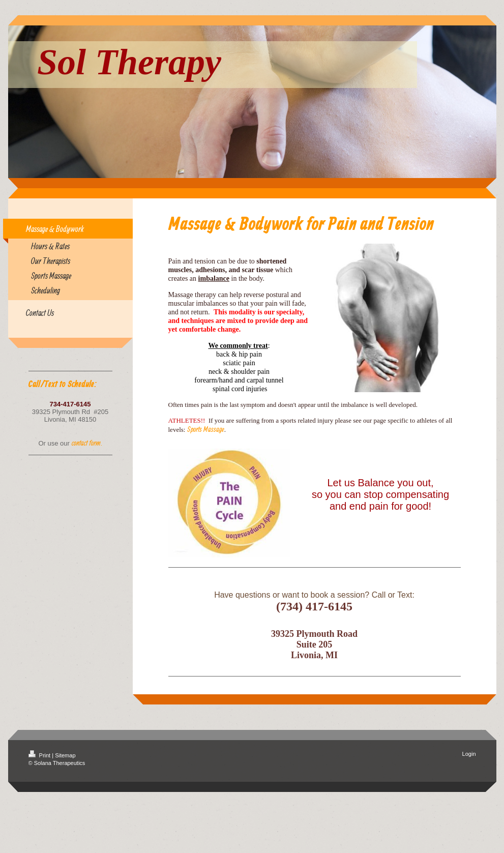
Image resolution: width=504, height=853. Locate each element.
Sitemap (65, 755)
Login (469, 754)
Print (40, 755)
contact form (86, 443)
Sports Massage (206, 429)
